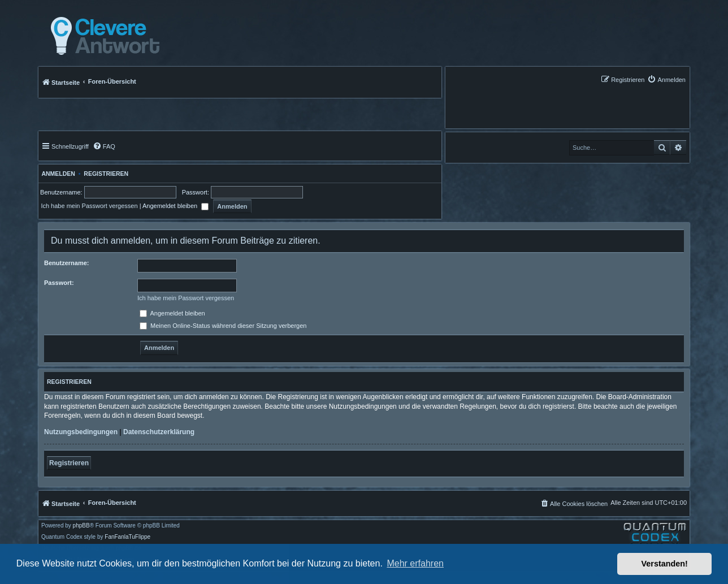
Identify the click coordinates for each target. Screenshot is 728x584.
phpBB (81, 526)
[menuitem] (666, 79)
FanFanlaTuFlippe (127, 537)
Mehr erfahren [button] (415, 563)
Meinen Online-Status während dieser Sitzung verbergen (223, 326)
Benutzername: (66, 263)
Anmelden (57, 174)
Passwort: (59, 283)
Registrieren (106, 174)
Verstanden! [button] (665, 564)
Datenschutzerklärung (159, 432)
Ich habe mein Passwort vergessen (89, 206)
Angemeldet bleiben (175, 206)
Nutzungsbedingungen (81, 432)
